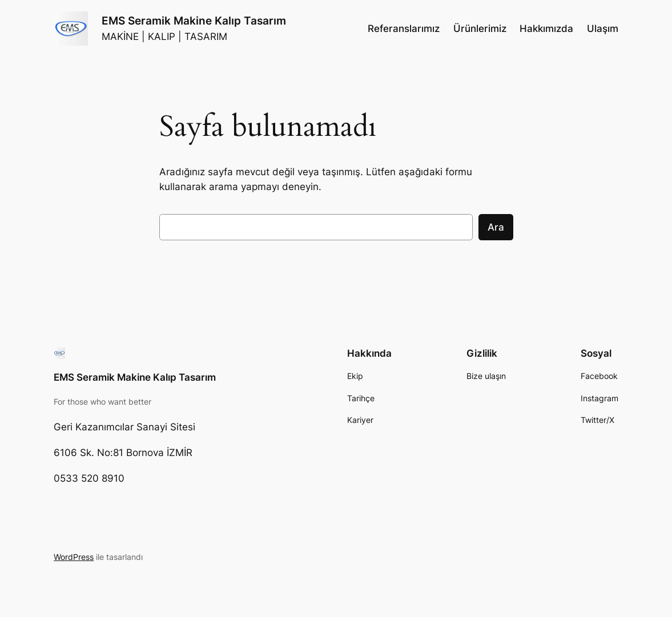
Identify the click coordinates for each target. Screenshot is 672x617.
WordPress (74, 557)
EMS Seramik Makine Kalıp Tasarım (194, 21)
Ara (496, 227)
